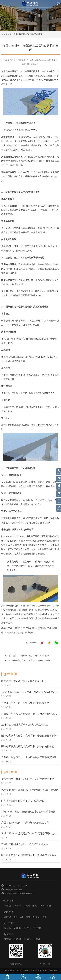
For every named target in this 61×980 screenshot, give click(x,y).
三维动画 (30, 628)
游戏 (43, 906)
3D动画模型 (41, 628)
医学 (45, 917)
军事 (15, 917)
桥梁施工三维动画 (25, 633)
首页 (16, 34)
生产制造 (36, 917)
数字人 (35, 906)
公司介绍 (7, 928)
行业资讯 (17, 939)
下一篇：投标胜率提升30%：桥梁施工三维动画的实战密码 (29, 660)
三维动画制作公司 (17, 628)
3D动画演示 (10, 633)
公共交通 (7, 917)
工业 (22, 917)
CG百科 (30, 34)
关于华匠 (9, 923)
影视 (49, 906)
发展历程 (17, 928)
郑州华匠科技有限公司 (19, 60)
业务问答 (27, 939)
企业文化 (27, 928)
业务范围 (37, 928)
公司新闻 (7, 939)
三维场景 (17, 906)
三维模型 (7, 906)
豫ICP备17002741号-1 (48, 971)
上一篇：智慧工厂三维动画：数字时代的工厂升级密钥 (27, 656)
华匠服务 (9, 901)
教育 (28, 917)
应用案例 (9, 912)
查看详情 (38, 34)
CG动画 (27, 906)
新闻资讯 (22, 34)
